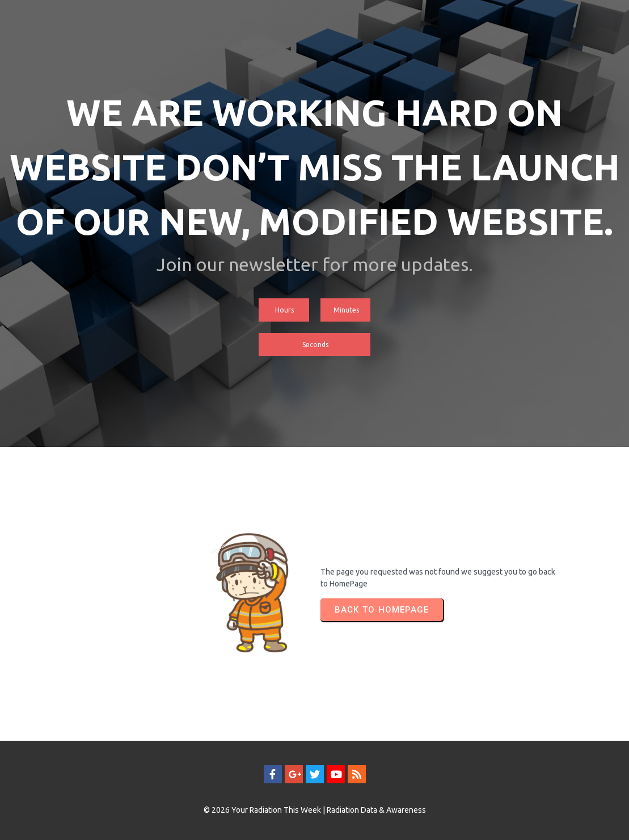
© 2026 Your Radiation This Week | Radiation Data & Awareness (315, 810)
